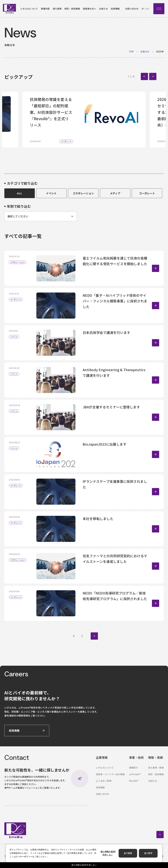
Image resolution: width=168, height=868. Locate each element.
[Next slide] (153, 76)
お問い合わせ (132, 9)
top (131, 51)
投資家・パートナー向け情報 (110, 774)
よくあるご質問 (104, 781)
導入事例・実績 (156, 768)
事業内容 (45, 9)
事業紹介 (133, 768)
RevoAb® (134, 781)
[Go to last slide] (144, 76)
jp (143, 9)
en (148, 9)
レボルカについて (29, 9)
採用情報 (115, 9)
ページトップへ (160, 835)
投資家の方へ (90, 9)
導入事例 (57, 9)
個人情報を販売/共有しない (84, 865)
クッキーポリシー (24, 857)
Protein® (135, 774)
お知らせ (103, 9)
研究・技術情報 (72, 9)
